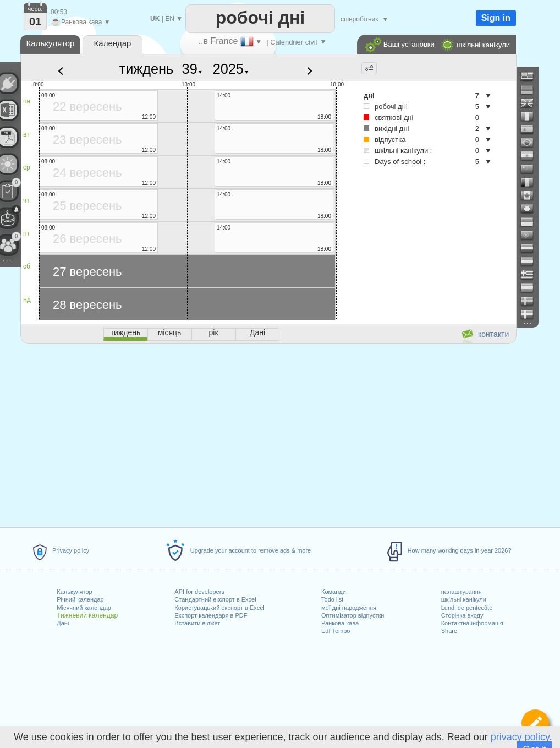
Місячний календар (84, 608)
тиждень (147, 69)
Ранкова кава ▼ (81, 22)
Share (449, 631)
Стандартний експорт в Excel (215, 599)
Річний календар (80, 599)
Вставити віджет (197, 623)
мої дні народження (349, 608)
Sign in (496, 18)
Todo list (332, 599)
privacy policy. (521, 737)
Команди (334, 592)
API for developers (199, 592)
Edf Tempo (336, 631)
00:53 (59, 12)
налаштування (462, 592)
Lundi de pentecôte (467, 608)
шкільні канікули (464, 599)
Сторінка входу (462, 615)
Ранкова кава (340, 623)
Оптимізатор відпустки (353, 615)
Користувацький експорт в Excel (219, 608)
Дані (63, 623)
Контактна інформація (472, 623)
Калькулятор (74, 592)
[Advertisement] (268, 434)
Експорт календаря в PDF (211, 615)
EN (170, 19)
